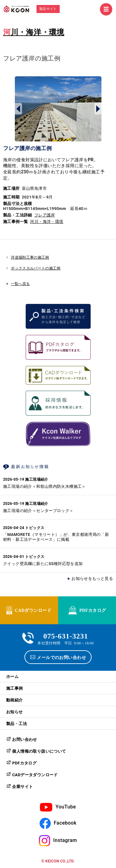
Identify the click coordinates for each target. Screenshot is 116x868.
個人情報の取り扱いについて (39, 751)
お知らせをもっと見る (92, 579)
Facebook (65, 823)
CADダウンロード (33, 610)
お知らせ (15, 712)
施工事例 (15, 688)
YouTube (66, 807)
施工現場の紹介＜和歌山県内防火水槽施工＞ (45, 486)
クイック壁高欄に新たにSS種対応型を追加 (43, 564)
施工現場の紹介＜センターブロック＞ (38, 511)
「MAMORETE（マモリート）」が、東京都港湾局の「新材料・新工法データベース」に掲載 (56, 537)
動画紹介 (15, 700)
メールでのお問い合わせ (61, 657)
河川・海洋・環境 (34, 32)
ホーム (12, 677)
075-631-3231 (66, 635)
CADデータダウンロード (35, 775)
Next (98, 109)
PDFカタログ (92, 610)
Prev (18, 109)
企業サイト (22, 787)
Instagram (65, 840)
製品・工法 (17, 724)
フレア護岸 (45, 215)
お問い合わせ (24, 739)
